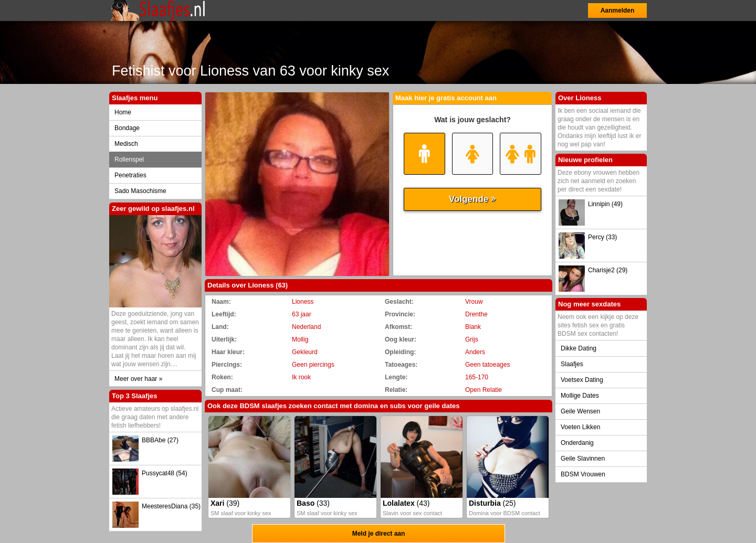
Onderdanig (577, 443)
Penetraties (130, 175)
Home (123, 112)
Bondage (127, 128)
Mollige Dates (580, 396)
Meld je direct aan (379, 534)
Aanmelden (618, 10)
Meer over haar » (138, 379)
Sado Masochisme (140, 191)
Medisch (126, 144)
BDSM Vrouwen (583, 474)
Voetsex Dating (582, 380)
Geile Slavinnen (583, 459)
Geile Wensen (580, 411)
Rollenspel (129, 159)
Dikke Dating (579, 348)
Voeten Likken (580, 427)
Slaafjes (572, 364)
